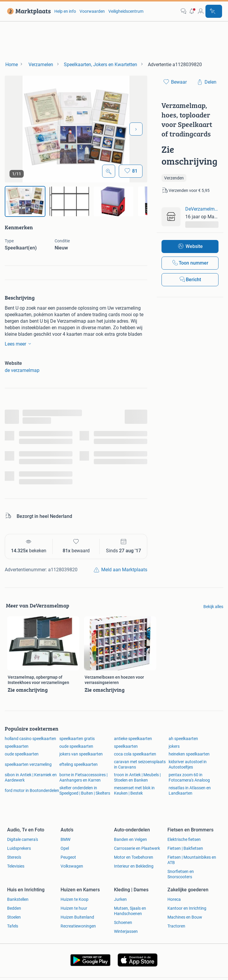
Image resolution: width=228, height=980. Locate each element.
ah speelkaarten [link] (183, 739)
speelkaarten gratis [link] (77, 739)
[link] (28, 11)
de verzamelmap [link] (22, 370)
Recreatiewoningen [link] (78, 926)
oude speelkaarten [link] (76, 746)
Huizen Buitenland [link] (77, 917)
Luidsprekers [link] (19, 848)
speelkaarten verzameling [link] (28, 764)
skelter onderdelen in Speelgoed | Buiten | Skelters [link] (85, 790)
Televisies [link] (16, 866)
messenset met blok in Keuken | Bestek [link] (134, 790)
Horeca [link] (174, 899)
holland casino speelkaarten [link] (30, 739)
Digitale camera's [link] (23, 839)
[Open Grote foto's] (109, 171)
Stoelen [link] (14, 917)
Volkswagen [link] (72, 866)
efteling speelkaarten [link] (79, 764)
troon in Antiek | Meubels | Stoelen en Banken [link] (137, 777)
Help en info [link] (65, 11)
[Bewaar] (131, 171)
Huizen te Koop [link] (75, 899)
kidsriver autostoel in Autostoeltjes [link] (188, 764)
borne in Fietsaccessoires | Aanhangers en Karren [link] (83, 777)
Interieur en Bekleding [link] (134, 866)
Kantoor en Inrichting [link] (187, 908)
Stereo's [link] (14, 857)
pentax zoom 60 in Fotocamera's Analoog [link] (189, 777)
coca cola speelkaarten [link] (135, 754)
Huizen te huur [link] (74, 908)
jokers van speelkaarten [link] (81, 754)
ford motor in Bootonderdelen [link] (32, 790)
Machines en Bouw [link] (185, 917)
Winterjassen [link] (126, 931)
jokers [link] (174, 746)
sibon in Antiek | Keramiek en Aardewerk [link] (31, 777)
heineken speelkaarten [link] (189, 754)
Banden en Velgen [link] (130, 839)
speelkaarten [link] (17, 746)
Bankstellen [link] (18, 899)
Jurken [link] (120, 899)
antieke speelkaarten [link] (133, 739)
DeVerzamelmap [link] (202, 209)
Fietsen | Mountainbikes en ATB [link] (192, 860)
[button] (192, 11)
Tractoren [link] (176, 926)
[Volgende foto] (136, 129)
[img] (25, 201)
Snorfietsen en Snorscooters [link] (181, 874)
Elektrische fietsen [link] (184, 839)
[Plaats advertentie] (214, 11)
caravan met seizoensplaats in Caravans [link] (140, 764)
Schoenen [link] (123, 922)
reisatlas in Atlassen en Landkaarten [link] (190, 790)
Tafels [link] (13, 926)
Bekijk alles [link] (213, 607)
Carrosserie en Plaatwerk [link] (137, 848)
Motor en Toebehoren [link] (134, 857)
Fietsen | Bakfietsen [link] (185, 848)
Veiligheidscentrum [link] (126, 11)
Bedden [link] (14, 908)
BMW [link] (65, 839)
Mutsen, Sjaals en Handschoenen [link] (130, 911)
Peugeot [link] (68, 857)
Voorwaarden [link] (92, 11)
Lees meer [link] (19, 344)
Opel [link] (65, 848)
